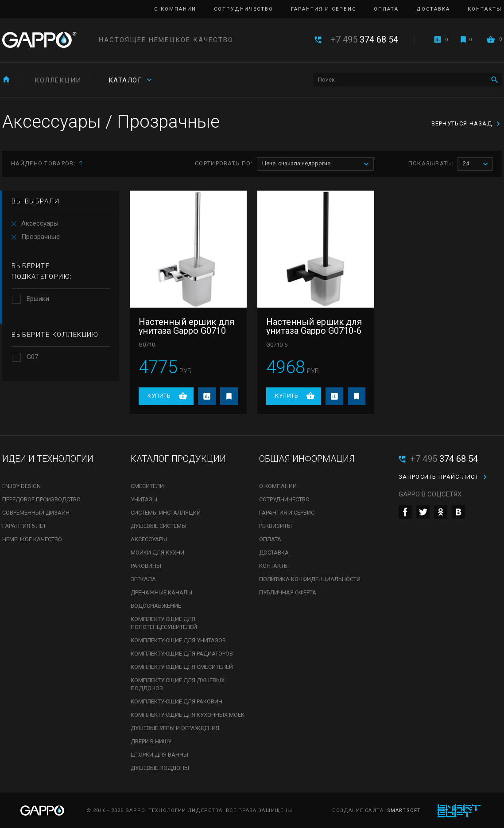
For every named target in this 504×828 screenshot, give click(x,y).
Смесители (147, 486)
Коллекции (58, 80)
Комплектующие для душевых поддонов (178, 684)
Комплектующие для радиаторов (182, 654)
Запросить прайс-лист (439, 477)
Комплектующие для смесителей (182, 667)
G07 (32, 357)
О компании (175, 9)
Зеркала (143, 579)
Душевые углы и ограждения (175, 728)
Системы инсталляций (166, 513)
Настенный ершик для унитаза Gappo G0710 (186, 326)
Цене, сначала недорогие (318, 164)
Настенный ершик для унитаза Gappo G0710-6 (314, 326)
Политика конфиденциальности (310, 579)
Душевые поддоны (160, 768)
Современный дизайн (36, 513)
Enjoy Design (21, 486)
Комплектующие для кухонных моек (188, 715)
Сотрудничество (244, 9)
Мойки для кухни (157, 553)
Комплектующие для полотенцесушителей (164, 623)
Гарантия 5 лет (24, 526)
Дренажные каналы (161, 592)
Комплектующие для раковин (176, 701)
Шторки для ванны (159, 755)
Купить (159, 396)
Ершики (38, 299)
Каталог (126, 80)
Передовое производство (41, 499)
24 (478, 164)
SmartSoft (404, 810)
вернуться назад (462, 123)
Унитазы (144, 499)
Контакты (485, 9)
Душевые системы (159, 526)
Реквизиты (275, 526)
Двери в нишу (151, 741)
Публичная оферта (288, 592)
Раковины (146, 566)
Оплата (386, 9)
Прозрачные (41, 237)
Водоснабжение (156, 606)
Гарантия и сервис (324, 9)
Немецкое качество (32, 539)
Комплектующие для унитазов (178, 640)
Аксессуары (40, 223)
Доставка (433, 9)
